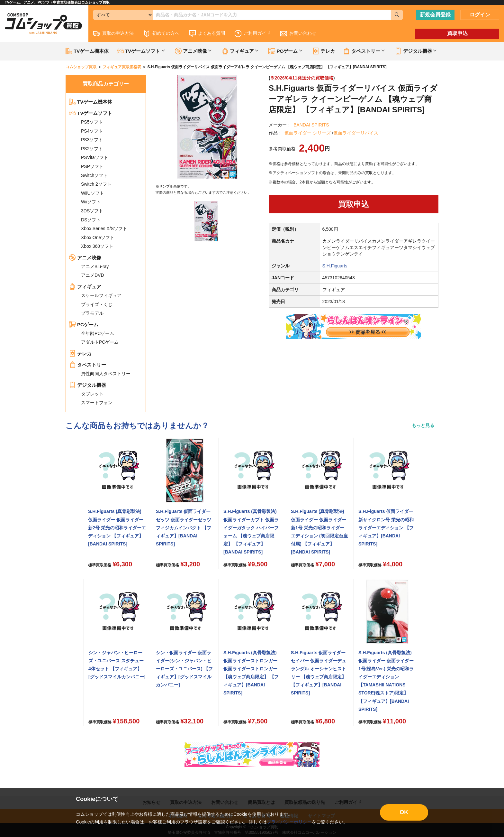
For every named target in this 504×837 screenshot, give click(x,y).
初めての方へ (161, 34)
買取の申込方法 (113, 34)
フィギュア (85, 287)
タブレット (92, 394)
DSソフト (91, 220)
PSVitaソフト (95, 157)
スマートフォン (97, 403)
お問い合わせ (298, 34)
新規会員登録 (435, 15)
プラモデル (92, 313)
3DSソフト (92, 211)
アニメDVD (93, 275)
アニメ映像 (85, 258)
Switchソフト (94, 175)
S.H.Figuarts (335, 266)
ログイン (480, 15)
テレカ (324, 51)
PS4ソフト (92, 131)
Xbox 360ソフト (97, 246)
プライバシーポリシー (289, 822)
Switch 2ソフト (96, 184)
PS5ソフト (92, 122)
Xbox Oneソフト (98, 237)
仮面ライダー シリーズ (308, 133)
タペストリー (88, 365)
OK (404, 812)
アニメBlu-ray (95, 266)
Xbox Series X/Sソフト (104, 228)
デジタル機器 (88, 385)
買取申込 (457, 33)
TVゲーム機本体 (87, 51)
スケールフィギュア (101, 295)
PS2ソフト (92, 149)
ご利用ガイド (253, 34)
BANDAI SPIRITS (311, 125)
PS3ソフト (92, 140)
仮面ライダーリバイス (356, 133)
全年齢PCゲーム (98, 333)
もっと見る (423, 425)
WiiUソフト (93, 193)
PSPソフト (92, 166)
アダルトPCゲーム (100, 342)
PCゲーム (84, 325)
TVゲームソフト (91, 113)
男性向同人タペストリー (106, 374)
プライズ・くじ (97, 304)
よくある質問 (207, 34)
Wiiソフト (91, 202)
